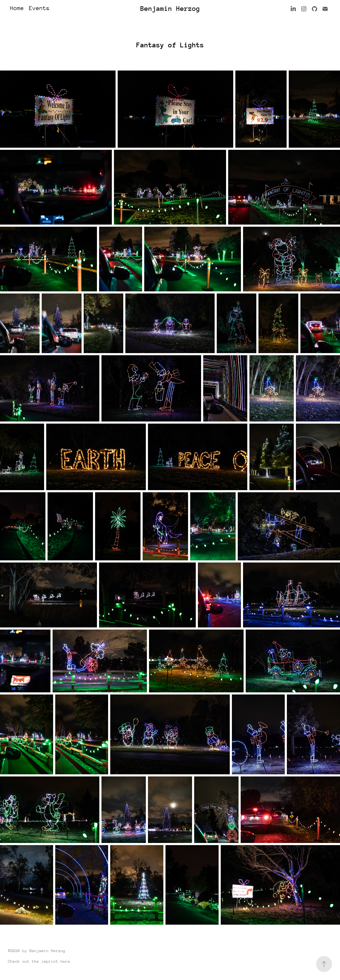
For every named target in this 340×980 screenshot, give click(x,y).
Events (39, 8)
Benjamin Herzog (170, 9)
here (65, 961)
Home (17, 8)
